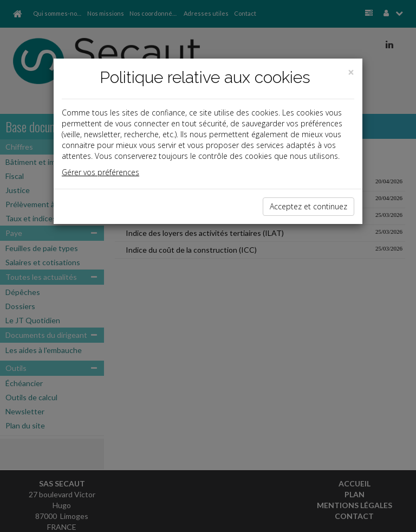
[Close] (351, 72)
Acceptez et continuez (308, 206)
